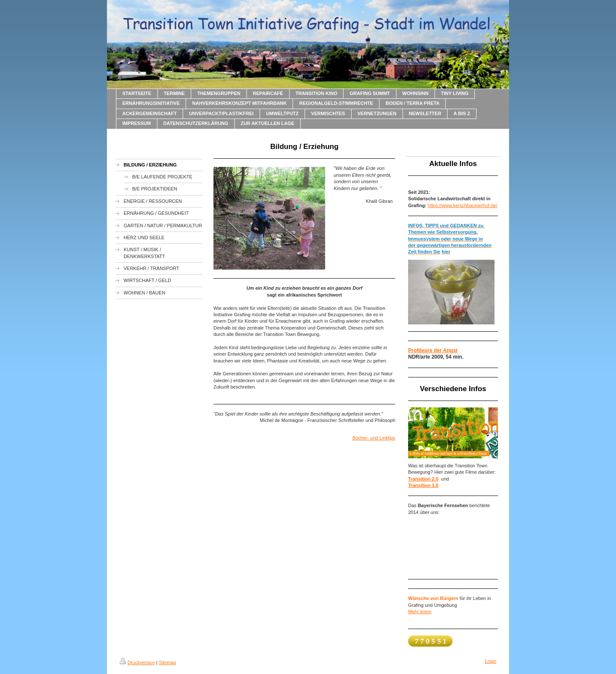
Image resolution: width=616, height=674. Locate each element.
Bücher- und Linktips (374, 438)
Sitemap (167, 662)
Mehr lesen (420, 612)
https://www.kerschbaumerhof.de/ (463, 205)
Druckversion (137, 662)
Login (490, 661)
